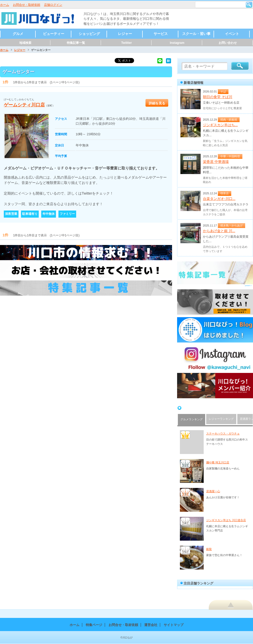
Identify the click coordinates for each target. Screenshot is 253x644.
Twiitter (126, 43)
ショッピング (89, 34)
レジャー (125, 34)
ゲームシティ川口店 (24, 105)
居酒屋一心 (213, 491)
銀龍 (209, 549)
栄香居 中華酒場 (216, 162)
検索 (249, 5)
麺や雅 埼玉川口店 (218, 462)
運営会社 (151, 625)
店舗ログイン (53, 5)
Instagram (177, 43)
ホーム (5, 5)
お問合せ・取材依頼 (27, 5)
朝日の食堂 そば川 (218, 97)
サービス (161, 34)
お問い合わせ (228, 43)
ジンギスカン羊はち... (220, 125)
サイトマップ (174, 625)
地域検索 (25, 43)
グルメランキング (192, 419)
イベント (232, 34)
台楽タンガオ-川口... (219, 199)
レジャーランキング (221, 419)
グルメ (18, 34)
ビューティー (54, 34)
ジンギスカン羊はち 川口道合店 (226, 520)
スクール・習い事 (196, 34)
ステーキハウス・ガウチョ (223, 433)
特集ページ (94, 625)
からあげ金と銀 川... (219, 231)
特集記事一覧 (76, 43)
